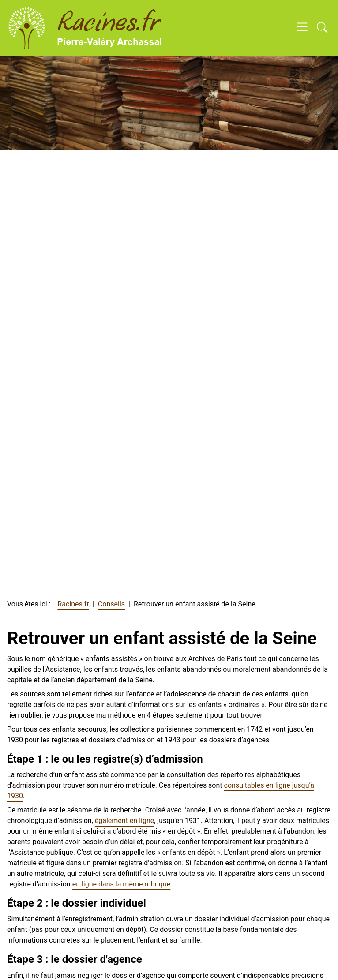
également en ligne (124, 821)
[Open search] (322, 28)
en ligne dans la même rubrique (122, 884)
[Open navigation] (302, 28)
